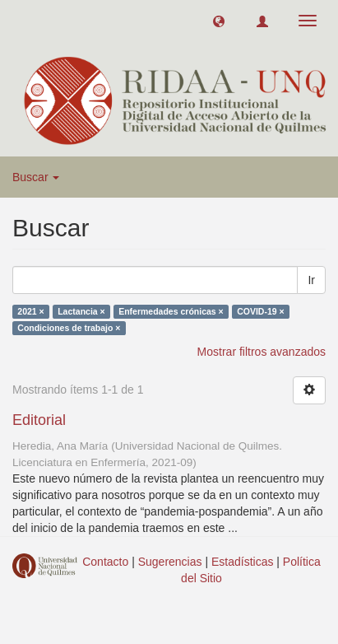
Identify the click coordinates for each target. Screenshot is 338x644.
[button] (219, 21)
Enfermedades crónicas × (171, 311)
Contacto (105, 562)
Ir (311, 280)
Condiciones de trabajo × (69, 328)
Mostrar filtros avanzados (262, 352)
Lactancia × (81, 311)
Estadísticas (242, 562)
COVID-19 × (260, 311)
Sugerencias (170, 562)
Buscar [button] (36, 177)
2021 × (30, 311)
